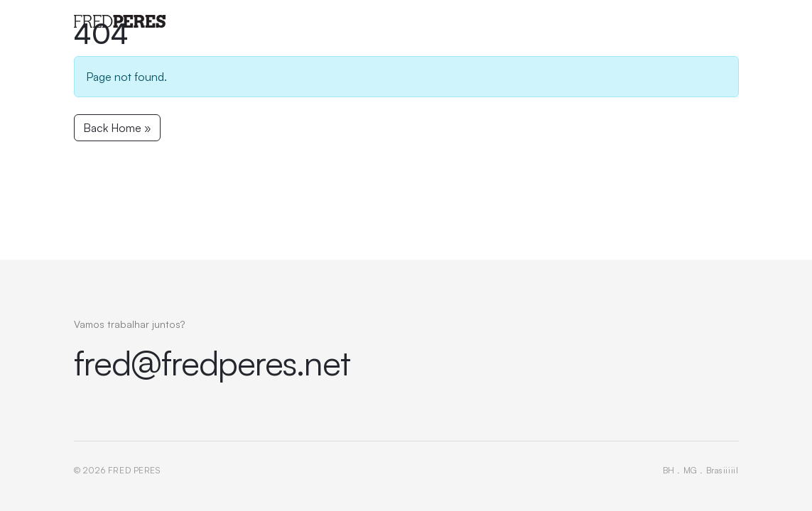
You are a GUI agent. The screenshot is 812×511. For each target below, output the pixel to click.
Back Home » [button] (117, 128)
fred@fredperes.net (212, 363)
